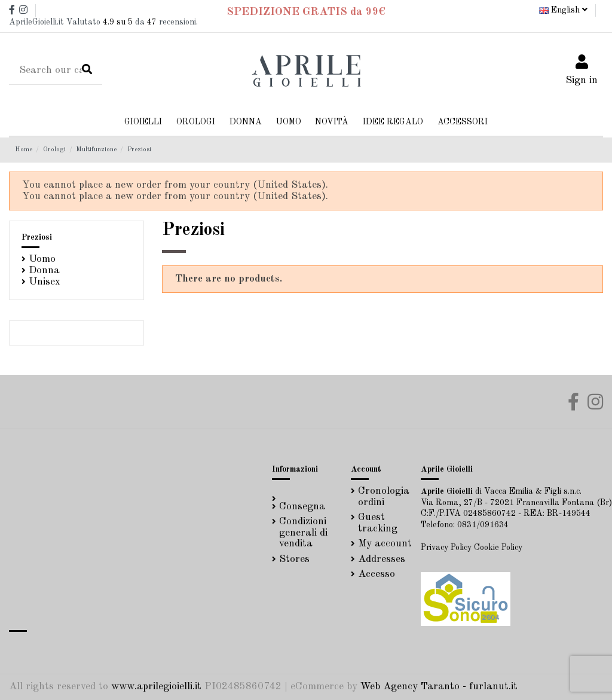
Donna (44, 270)
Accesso (377, 574)
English (563, 10)
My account (385, 544)
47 (152, 22)
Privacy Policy (446, 548)
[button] (246, 122)
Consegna (302, 507)
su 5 (118, 22)
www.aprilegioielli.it (156, 687)
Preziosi (37, 237)
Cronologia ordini (384, 497)
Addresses (382, 559)
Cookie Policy (498, 548)
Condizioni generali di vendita (303, 533)
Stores (294, 559)
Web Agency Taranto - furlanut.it (439, 687)
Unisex (45, 282)
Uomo (42, 259)
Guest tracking (378, 523)
